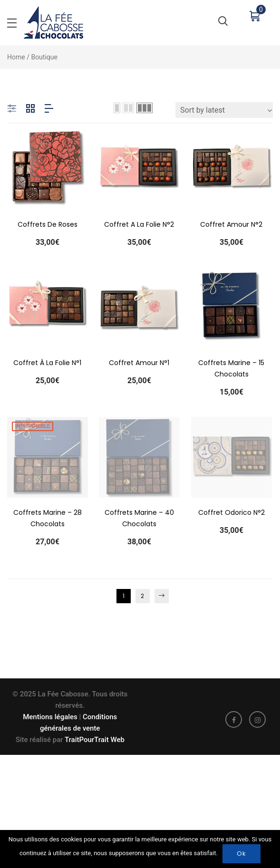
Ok (241, 854)
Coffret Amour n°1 (140, 366)
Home (16, 57)
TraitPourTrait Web (94, 740)
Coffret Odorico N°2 (232, 519)
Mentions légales (50, 717)
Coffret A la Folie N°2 (139, 224)
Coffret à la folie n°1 (47, 366)
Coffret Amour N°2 (231, 224)
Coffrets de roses (48, 224)
